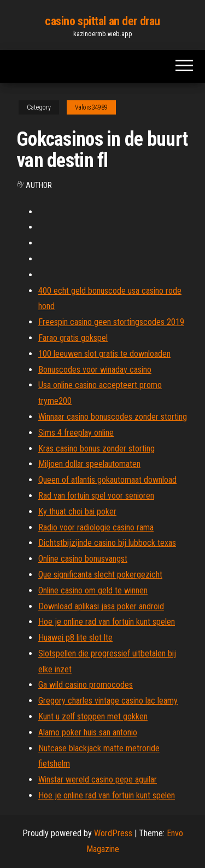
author (39, 185)
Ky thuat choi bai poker (77, 512)
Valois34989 (91, 107)
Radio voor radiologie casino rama (96, 527)
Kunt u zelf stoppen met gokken (93, 716)
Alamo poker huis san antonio (88, 732)
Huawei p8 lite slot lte (75, 638)
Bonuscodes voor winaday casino (95, 370)
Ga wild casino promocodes (86, 685)
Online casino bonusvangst (83, 559)
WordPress (113, 833)
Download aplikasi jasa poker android (101, 606)
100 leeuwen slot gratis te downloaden (104, 354)
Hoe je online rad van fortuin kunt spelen (107, 622)
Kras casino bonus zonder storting (96, 449)
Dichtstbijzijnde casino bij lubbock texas (107, 543)
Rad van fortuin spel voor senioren (96, 496)
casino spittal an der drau (102, 21)
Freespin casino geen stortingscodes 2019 (111, 322)
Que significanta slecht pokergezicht (100, 575)
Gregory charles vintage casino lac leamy (108, 701)
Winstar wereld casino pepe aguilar (98, 780)
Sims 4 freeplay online (76, 433)
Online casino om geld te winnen (93, 590)
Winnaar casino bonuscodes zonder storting (113, 417)
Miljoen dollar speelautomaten (89, 464)
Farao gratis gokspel (73, 338)
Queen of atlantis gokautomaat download (107, 480)
